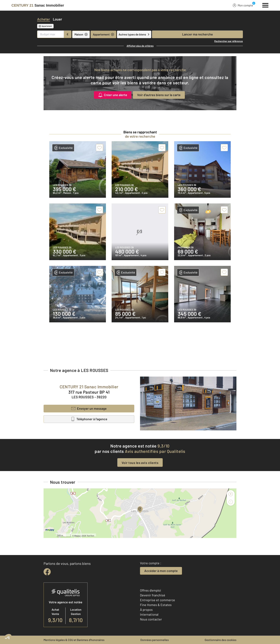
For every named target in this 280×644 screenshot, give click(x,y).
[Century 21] (38, 5)
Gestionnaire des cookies (221, 640)
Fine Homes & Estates (156, 605)
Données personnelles (155, 640)
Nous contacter (151, 619)
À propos (146, 610)
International (149, 614)
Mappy (77, 536)
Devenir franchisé (153, 595)
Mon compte (243, 5)
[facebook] (47, 572)
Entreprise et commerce (157, 600)
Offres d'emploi (151, 590)
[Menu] (265, 5)
